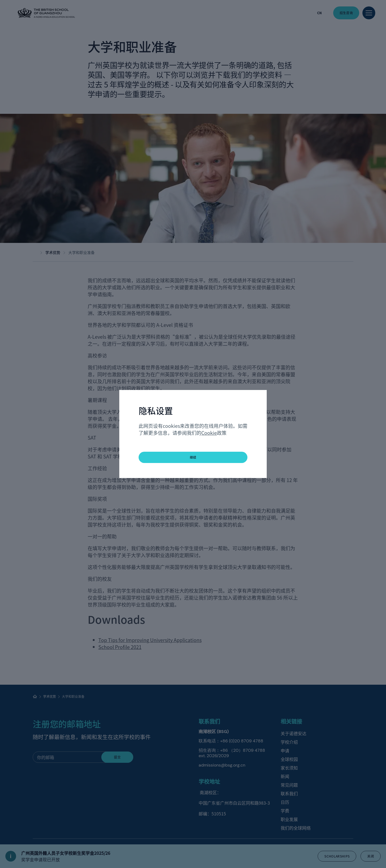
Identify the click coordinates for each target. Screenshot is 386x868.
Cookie (209, 433)
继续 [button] (193, 457)
